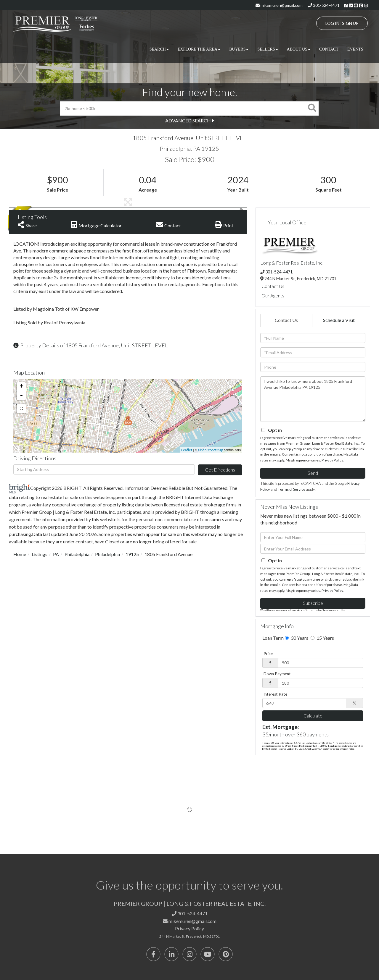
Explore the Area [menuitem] (199, 49)
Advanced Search (188, 120)
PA (56, 554)
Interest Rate (275, 694)
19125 (132, 554)
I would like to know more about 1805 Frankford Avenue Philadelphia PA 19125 (313, 399)
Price (268, 654)
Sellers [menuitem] (268, 49)
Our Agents (273, 295)
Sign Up (350, 23)
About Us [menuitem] (299, 49)
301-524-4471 (324, 5)
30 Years (297, 638)
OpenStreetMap (211, 450)
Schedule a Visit (339, 320)
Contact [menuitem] (329, 49)
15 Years (322, 638)
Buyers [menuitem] (239, 49)
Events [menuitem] (355, 49)
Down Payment (277, 674)
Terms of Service (292, 489)
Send (313, 473)
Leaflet (187, 450)
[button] (312, 108)
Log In (332, 23)
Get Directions (220, 470)
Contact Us (273, 286)
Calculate (313, 716)
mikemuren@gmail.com (279, 5)
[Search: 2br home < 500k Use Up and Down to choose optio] (182, 108)
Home (20, 554)
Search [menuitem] (159, 49)
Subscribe (313, 603)
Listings (40, 554)
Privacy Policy (332, 460)
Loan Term (273, 638)
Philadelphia (77, 554)
